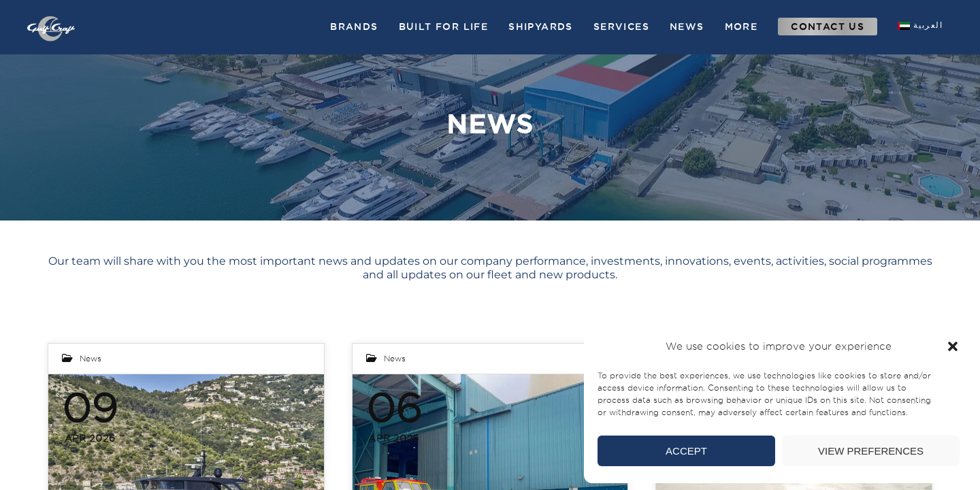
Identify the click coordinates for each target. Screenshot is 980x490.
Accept (686, 451)
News (91, 358)
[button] (953, 346)
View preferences (871, 451)
